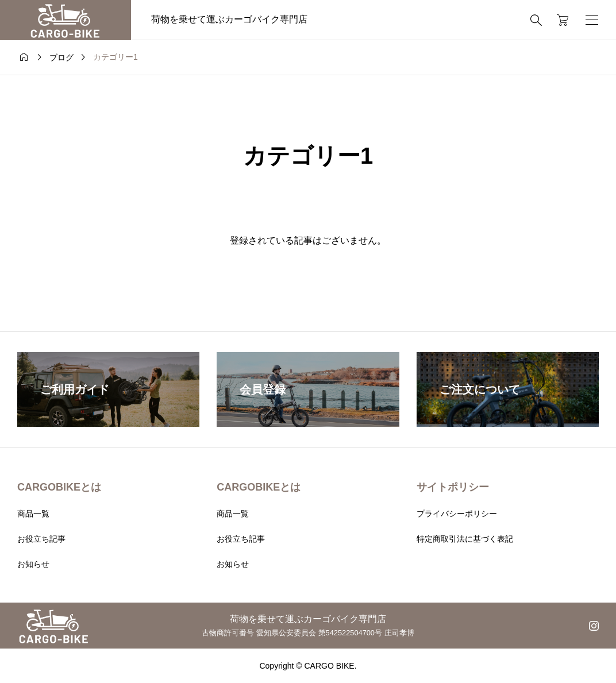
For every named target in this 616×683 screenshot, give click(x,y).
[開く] (592, 20)
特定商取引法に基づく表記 (465, 539)
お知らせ (33, 564)
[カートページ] (559, 20)
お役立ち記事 (41, 539)
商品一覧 (33, 514)
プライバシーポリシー (457, 514)
